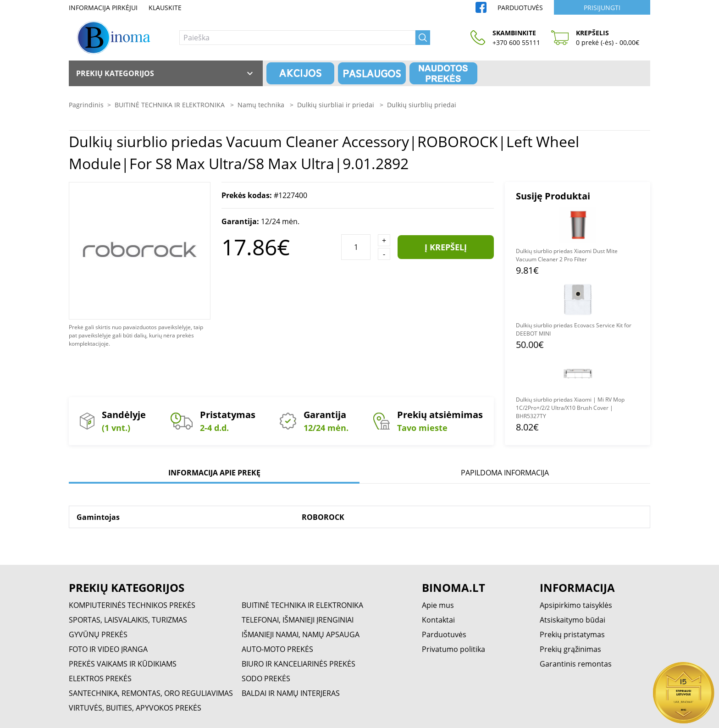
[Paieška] (297, 38)
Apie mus (438, 605)
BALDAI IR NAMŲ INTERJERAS (291, 693)
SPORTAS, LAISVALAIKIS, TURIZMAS (128, 620)
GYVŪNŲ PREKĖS (98, 634)
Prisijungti (602, 8)
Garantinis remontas (576, 664)
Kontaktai (438, 620)
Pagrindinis (86, 105)
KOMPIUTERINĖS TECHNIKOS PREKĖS (132, 605)
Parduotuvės (520, 8)
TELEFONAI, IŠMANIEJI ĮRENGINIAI (298, 620)
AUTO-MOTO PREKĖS (277, 649)
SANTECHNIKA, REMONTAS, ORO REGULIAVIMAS (151, 693)
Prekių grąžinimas (570, 649)
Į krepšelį (446, 247)
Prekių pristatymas (572, 634)
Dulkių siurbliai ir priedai (337, 105)
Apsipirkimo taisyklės (576, 605)
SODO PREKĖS (266, 678)
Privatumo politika (454, 649)
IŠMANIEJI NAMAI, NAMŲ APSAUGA (301, 634)
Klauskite (165, 8)
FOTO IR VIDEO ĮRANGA (108, 649)
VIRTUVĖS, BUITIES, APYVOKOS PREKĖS (135, 708)
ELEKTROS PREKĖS (100, 678)
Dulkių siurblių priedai (422, 105)
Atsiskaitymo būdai (572, 620)
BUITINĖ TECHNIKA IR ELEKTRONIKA (171, 105)
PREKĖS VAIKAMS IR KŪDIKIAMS (123, 664)
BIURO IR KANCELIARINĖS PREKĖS (299, 664)
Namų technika (262, 105)
